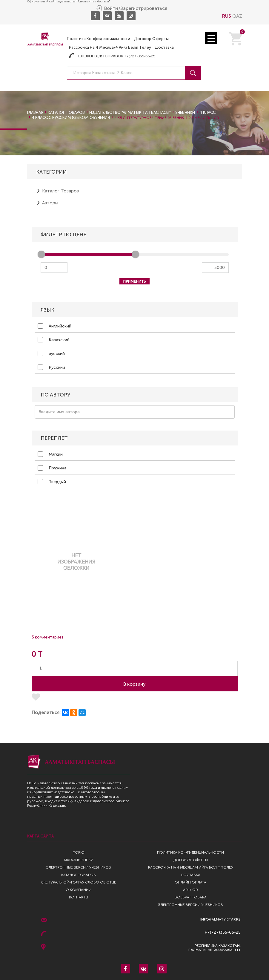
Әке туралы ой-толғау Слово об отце (79, 882)
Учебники (185, 112)
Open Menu (211, 38)
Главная (35, 112)
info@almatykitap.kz (220, 919)
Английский (54, 326)
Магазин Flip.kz (79, 860)
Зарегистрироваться (144, 8)
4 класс (207, 112)
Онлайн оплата (190, 882)
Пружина (52, 468)
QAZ (237, 16)
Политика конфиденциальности (99, 39)
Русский (51, 367)
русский (51, 353)
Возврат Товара (191, 897)
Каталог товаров (66, 112)
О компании (79, 890)
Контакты (79, 897)
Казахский (54, 340)
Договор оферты (151, 39)
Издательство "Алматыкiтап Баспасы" (130, 112)
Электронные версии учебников (79, 867)
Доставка (164, 47)
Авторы (50, 203)
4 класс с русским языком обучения (71, 118)
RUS (227, 16)
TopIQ (79, 852)
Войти (111, 8)
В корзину (134, 684)
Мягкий (50, 454)
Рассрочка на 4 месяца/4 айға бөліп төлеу (110, 47)
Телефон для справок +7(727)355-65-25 (112, 56)
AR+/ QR (190, 890)
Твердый (52, 482)
